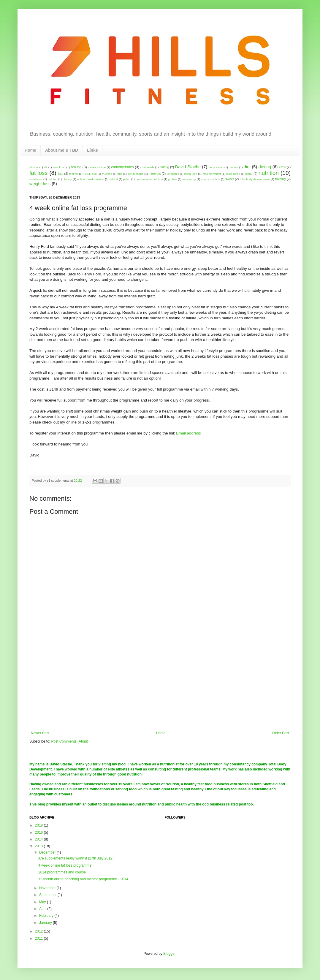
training (280, 179)
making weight (212, 174)
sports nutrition (210, 179)
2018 (39, 825)
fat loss (38, 173)
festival (74, 174)
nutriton (53, 179)
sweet (229, 179)
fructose (107, 174)
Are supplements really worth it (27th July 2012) (76, 858)
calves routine (97, 167)
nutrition (269, 173)
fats (60, 174)
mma (249, 174)
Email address (188, 433)
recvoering (189, 179)
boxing (76, 167)
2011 (39, 938)
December (48, 852)
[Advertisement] (160, 686)
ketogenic (173, 174)
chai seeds (147, 167)
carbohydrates (122, 167)
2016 (39, 832)
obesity (67, 179)
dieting (265, 167)
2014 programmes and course (62, 872)
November (48, 888)
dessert (233, 167)
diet (247, 167)
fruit (120, 174)
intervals (155, 174)
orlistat (114, 179)
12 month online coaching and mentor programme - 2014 (83, 879)
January (46, 923)
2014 (39, 839)
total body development (255, 179)
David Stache (188, 167)
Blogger (169, 954)
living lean (191, 174)
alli (46, 167)
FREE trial (90, 174)
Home (30, 150)
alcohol (34, 167)
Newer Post (40, 733)
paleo (127, 179)
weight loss (40, 184)
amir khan (59, 167)
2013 (39, 846)
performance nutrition (149, 179)
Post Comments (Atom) (70, 741)
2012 (39, 931)
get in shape (136, 174)
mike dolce (233, 174)
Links (92, 150)
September (48, 895)
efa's (282, 167)
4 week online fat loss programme (65, 865)
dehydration (216, 167)
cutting (164, 167)
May (43, 902)
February (47, 916)
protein (173, 179)
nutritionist (36, 179)
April (43, 909)
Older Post (281, 733)
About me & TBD (62, 150)
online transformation (91, 179)
